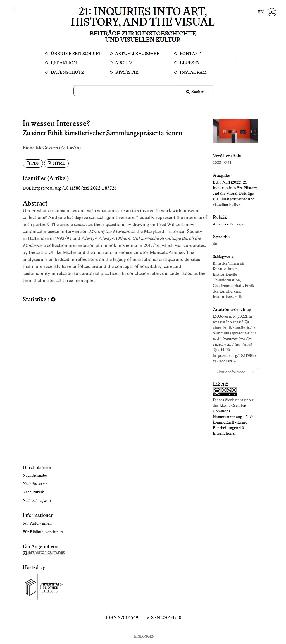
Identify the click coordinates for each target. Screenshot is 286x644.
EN (261, 12)
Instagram (193, 73)
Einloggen (144, 637)
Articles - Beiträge (229, 224)
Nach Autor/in (35, 484)
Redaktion (63, 63)
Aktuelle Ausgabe (137, 54)
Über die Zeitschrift (76, 54)
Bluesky (189, 63)
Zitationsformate (231, 372)
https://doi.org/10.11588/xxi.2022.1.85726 (74, 188)
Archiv (123, 63)
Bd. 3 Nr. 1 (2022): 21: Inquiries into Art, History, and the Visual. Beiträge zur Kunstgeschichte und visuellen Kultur (235, 194)
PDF (35, 163)
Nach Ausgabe (35, 476)
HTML (59, 163)
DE (272, 13)
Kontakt (190, 54)
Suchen (197, 92)
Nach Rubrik (33, 492)
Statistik (126, 73)
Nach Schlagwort (37, 501)
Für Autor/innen (37, 524)
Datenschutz (67, 73)
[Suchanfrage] (129, 91)
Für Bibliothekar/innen (43, 532)
